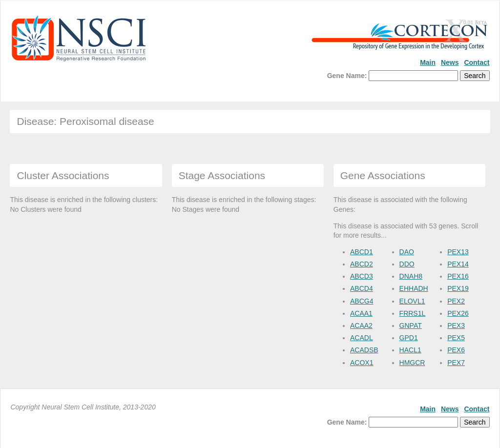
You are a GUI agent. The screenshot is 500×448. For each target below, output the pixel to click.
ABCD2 (362, 264)
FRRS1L (413, 313)
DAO (407, 252)
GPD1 (409, 338)
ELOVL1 (412, 301)
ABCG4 (362, 301)
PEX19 (458, 288)
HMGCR (412, 363)
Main (428, 62)
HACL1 (410, 350)
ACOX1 (362, 363)
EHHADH (414, 288)
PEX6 (456, 350)
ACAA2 (361, 326)
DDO (407, 264)
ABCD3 (362, 276)
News (450, 62)
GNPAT (411, 326)
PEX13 (458, 252)
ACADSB (364, 350)
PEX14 (458, 264)
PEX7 (456, 363)
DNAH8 (411, 276)
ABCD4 (362, 288)
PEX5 (456, 338)
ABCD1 (362, 252)
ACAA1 (361, 313)
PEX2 (456, 301)
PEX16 (458, 276)
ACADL (362, 338)
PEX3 (456, 326)
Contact (477, 62)
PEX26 (458, 313)
